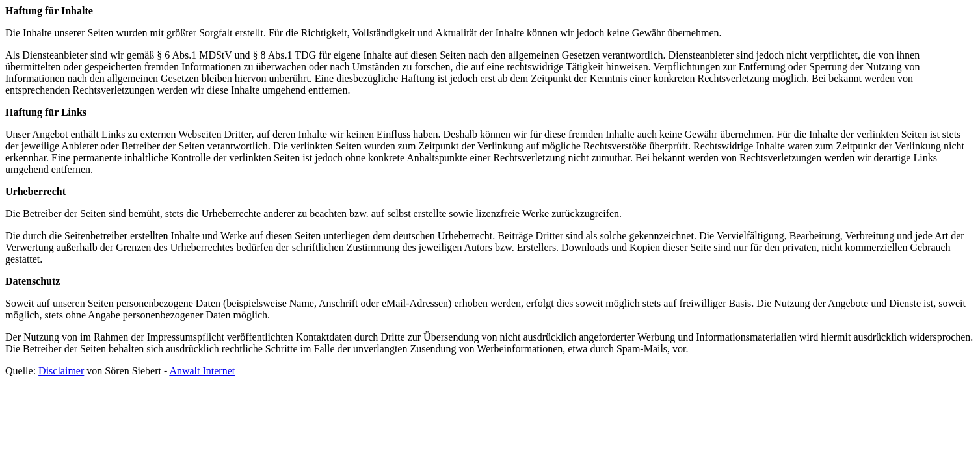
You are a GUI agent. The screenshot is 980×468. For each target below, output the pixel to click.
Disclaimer (61, 371)
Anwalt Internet (202, 371)
